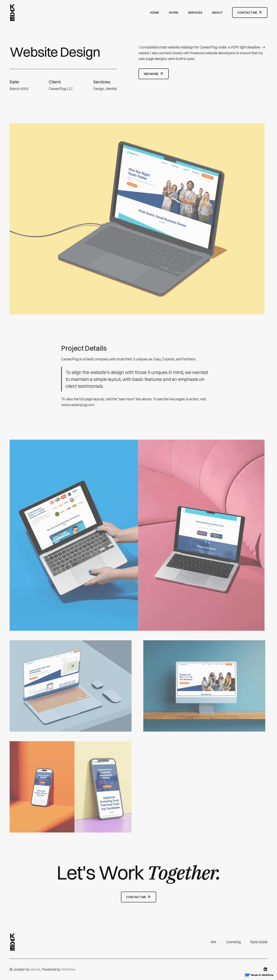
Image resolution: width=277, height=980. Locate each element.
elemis (35, 969)
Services (195, 12)
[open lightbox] (138, 220)
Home (155, 12)
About (217, 12)
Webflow (68, 969)
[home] (12, 13)
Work (174, 12)
